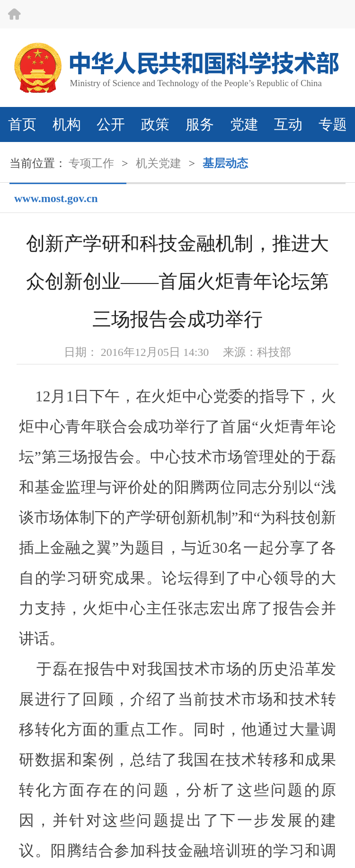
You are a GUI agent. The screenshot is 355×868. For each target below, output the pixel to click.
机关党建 (159, 163)
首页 (22, 124)
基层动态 (225, 163)
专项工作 (91, 163)
